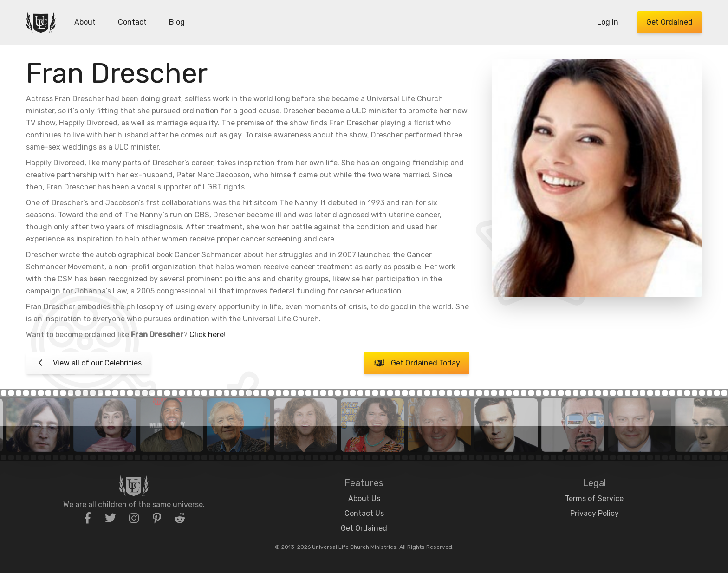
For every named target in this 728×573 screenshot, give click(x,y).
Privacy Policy (595, 513)
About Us (364, 498)
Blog (177, 22)
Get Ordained (669, 22)
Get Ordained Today (416, 363)
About (85, 22)
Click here (207, 335)
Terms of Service (594, 498)
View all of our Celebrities (88, 363)
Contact (132, 22)
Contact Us (364, 513)
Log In (608, 22)
